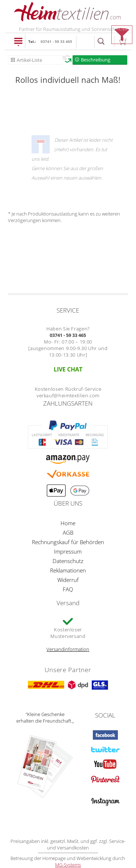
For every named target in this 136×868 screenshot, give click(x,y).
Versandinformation (68, 649)
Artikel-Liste (29, 60)
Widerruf (68, 580)
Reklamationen (68, 570)
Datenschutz (68, 561)
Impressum (68, 551)
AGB (68, 533)
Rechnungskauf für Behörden (68, 542)
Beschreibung (96, 60)
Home (68, 523)
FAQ (68, 589)
